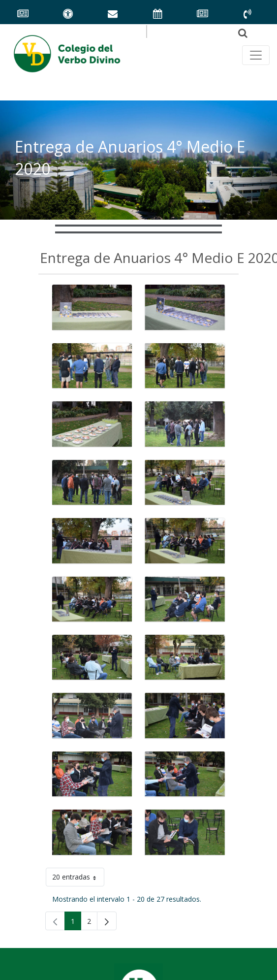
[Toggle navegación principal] (256, 55)
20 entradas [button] (78, 879)
